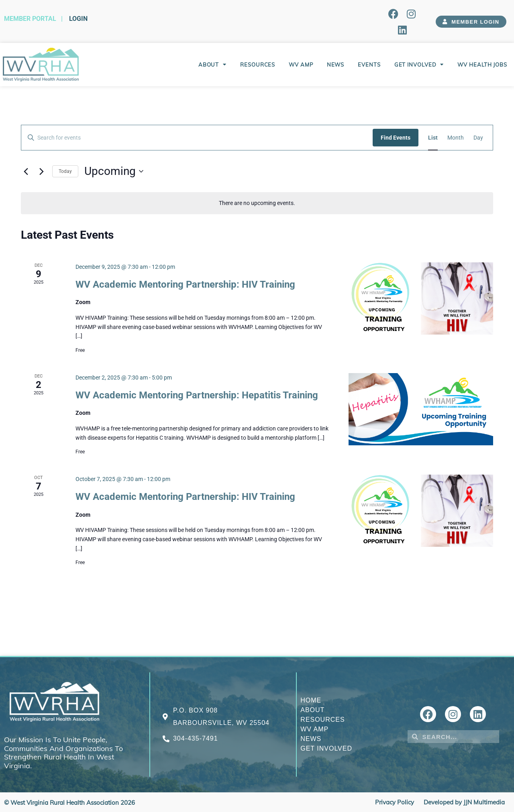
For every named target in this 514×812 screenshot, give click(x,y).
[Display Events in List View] (433, 138)
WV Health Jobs (482, 65)
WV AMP (301, 65)
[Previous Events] (26, 171)
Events (369, 65)
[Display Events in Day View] (478, 138)
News (336, 65)
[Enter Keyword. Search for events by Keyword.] (197, 138)
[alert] (257, 203)
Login (78, 19)
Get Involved (419, 64)
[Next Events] (41, 171)
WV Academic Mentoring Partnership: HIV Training (185, 284)
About (212, 64)
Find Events (396, 138)
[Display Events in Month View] (456, 138)
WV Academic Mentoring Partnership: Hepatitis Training (197, 395)
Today (65, 171)
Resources (258, 65)
